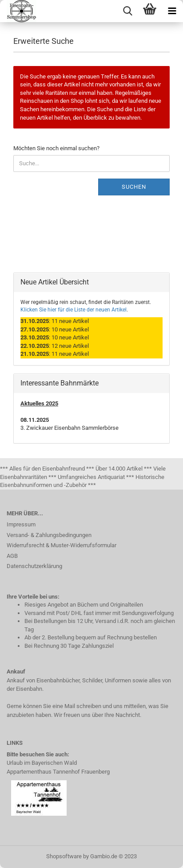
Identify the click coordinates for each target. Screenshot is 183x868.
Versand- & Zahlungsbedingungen (49, 535)
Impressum (21, 524)
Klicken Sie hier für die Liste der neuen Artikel (74, 310)
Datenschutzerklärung (34, 566)
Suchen (134, 187)
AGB (12, 556)
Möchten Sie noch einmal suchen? (56, 148)
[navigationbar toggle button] (172, 11)
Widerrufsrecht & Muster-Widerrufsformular (62, 545)
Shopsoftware (64, 856)
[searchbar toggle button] (127, 11)
